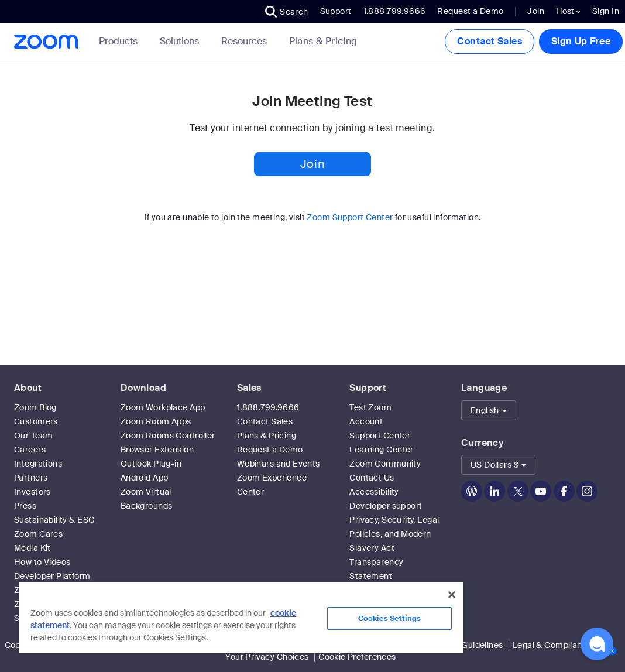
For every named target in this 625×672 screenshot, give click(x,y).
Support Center (380, 436)
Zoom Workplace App (163, 407)
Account (366, 421)
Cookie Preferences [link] (357, 657)
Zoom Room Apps (156, 421)
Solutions (182, 41)
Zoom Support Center (350, 217)
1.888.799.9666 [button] (395, 11)
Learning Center (381, 450)
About (28, 388)
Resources (246, 41)
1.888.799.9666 (268, 407)
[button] (287, 12)
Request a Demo (470, 11)
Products (121, 41)
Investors (32, 492)
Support (336, 11)
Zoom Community (385, 464)
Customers (36, 421)
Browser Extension (157, 450)
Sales (249, 388)
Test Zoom (370, 407)
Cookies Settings (389, 618)
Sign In (606, 11)
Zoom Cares (38, 534)
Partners (31, 478)
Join (536, 11)
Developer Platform (52, 576)
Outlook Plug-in (151, 464)
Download (143, 388)
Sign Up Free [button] (581, 41)
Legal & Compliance (552, 645)
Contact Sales (489, 41)
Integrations (38, 464)
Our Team (33, 436)
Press (25, 506)
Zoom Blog (35, 407)
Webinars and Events (279, 464)
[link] (323, 42)
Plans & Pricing (323, 42)
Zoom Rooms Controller (168, 436)
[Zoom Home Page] (45, 42)
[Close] (452, 595)
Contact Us (372, 478)
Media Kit (32, 548)
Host (568, 11)
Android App (145, 478)
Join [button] (312, 164)
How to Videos (42, 562)
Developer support (386, 506)
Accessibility (374, 492)
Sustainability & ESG (54, 520)
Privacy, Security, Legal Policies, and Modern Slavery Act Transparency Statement (394, 548)
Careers (30, 450)
